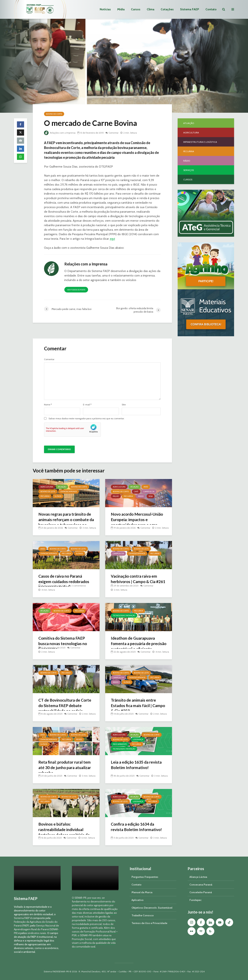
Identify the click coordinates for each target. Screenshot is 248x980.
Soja (151, 496)
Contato (211, 9)
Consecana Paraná (201, 885)
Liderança (138, 739)
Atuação (62, 487)
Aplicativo (138, 900)
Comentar (114, 133)
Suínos (58, 496)
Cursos (136, 9)
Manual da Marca (142, 892)
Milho (116, 496)
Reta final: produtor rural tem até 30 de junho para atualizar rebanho (66, 768)
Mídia (121, 9)
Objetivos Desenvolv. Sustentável (152, 908)
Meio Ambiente (120, 744)
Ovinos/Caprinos (69, 492)
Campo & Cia (149, 492)
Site (124, 405)
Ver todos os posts (76, 290)
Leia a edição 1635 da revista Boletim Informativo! (138, 765)
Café (136, 492)
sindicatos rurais (37, 933)
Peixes (79, 739)
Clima (151, 9)
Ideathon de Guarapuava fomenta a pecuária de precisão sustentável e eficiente (134, 647)
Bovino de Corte (54, 114)
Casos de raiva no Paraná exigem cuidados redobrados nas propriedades (65, 582)
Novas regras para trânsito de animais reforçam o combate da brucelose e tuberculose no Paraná (63, 523)
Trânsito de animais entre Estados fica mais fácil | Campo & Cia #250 (134, 706)
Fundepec (196, 900)
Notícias (105, 9)
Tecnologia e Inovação (124, 615)
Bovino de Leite (48, 492)
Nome (48, 405)
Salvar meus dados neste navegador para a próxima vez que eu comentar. (87, 419)
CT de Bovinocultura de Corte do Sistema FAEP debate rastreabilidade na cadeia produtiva (63, 709)
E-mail (87, 405)
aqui (112, 239)
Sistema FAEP (190, 9)
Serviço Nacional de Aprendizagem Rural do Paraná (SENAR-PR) (36, 929)
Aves (146, 487)
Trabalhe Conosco (143, 915)
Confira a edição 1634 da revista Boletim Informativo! (137, 827)
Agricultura (47, 487)
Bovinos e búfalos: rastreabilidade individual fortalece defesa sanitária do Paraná (66, 833)
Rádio (141, 496)
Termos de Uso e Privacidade (149, 923)
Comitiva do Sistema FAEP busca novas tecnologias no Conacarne (64, 644)
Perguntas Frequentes (145, 877)
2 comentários (79, 586)
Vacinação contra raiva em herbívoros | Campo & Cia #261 (135, 582)
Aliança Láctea (198, 877)
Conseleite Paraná (201, 892)
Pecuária (45, 496)
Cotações (167, 9)
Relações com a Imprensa (60, 133)
